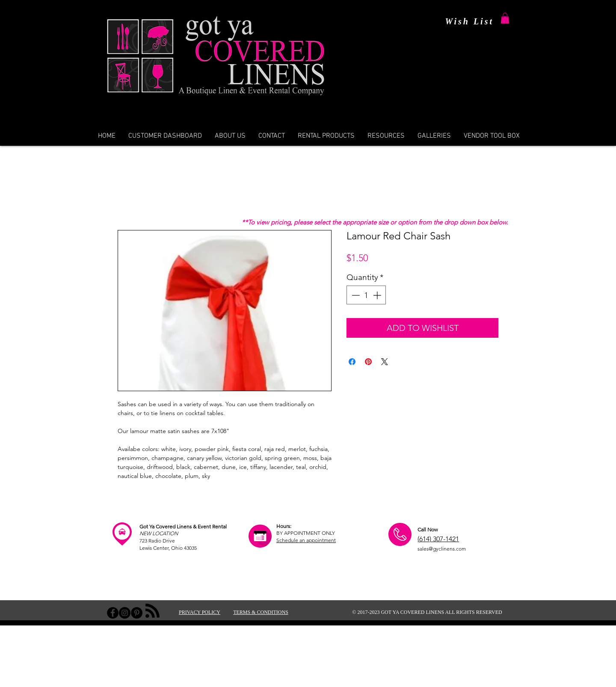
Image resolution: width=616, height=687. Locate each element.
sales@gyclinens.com (442, 549)
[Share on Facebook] (352, 362)
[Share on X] (385, 362)
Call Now (428, 529)
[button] (505, 18)
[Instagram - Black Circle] (125, 613)
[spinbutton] (366, 295)
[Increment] (378, 295)
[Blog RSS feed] (153, 611)
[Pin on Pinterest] (368, 362)
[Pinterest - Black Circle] (137, 613)
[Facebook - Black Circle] (113, 613)
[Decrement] (355, 295)
